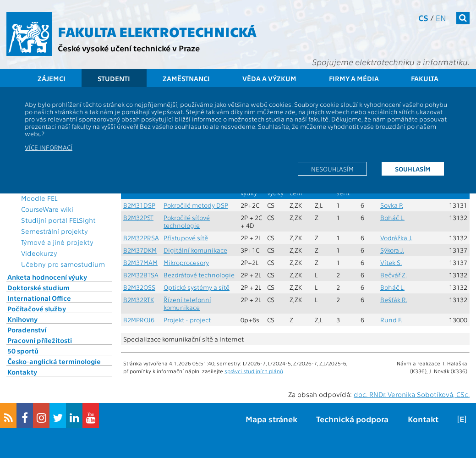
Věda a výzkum (269, 78)
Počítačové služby (37, 309)
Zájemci (52, 78)
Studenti (114, 78)
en (441, 18)
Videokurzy (39, 253)
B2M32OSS (139, 287)
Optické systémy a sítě (197, 287)
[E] (462, 419)
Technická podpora (352, 419)
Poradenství (27, 330)
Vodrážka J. (396, 238)
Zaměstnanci (186, 78)
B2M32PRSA (141, 238)
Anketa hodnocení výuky (47, 277)
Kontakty (22, 372)
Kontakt (423, 419)
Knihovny (22, 319)
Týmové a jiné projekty (57, 242)
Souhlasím (413, 169)
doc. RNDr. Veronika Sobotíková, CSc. (412, 394)
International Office (39, 298)
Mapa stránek (271, 419)
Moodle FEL (39, 198)
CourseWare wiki (47, 209)
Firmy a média (354, 78)
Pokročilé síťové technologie (187, 221)
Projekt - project (187, 320)
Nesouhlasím (332, 169)
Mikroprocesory (186, 262)
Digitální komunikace (195, 250)
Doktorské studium (38, 287)
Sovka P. (392, 205)
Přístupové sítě (186, 238)
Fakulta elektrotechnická (157, 31)
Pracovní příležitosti (40, 340)
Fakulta (425, 78)
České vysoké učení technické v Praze (129, 48)
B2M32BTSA (141, 275)
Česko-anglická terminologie (54, 361)
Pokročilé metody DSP (196, 205)
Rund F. (391, 320)
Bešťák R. (394, 300)
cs (423, 18)
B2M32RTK (139, 300)
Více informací (49, 147)
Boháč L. (392, 218)
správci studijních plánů (254, 371)
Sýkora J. (392, 250)
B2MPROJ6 (139, 320)
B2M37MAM (140, 262)
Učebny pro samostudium (63, 264)
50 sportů (23, 351)
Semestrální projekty (55, 231)
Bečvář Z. (394, 275)
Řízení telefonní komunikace (187, 303)
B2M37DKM (140, 250)
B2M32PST (138, 218)
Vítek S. (391, 262)
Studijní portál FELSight (58, 220)
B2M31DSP (139, 205)
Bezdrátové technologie (199, 275)
